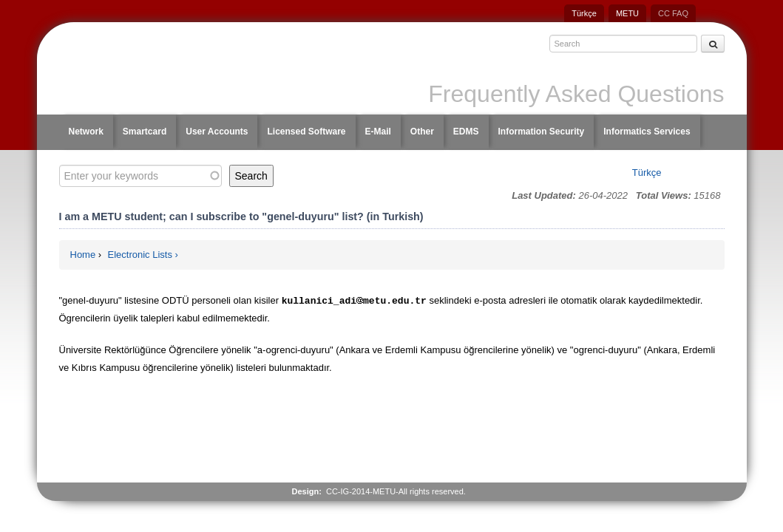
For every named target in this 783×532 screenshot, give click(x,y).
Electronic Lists (140, 255)
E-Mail (378, 132)
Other (422, 132)
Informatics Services (647, 132)
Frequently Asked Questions (576, 94)
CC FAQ (673, 13)
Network (86, 132)
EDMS (466, 132)
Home (83, 255)
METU (627, 13)
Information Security (542, 132)
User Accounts (217, 132)
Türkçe (584, 13)
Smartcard (145, 132)
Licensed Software (306, 132)
